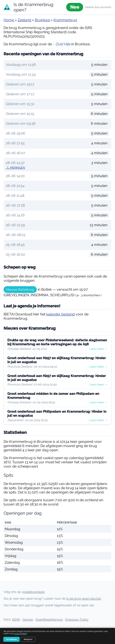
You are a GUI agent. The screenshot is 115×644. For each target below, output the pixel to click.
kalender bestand (60, 314)
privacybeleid (20, 634)
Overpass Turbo (77, 619)
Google (28, 619)
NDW (16, 619)
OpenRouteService (49, 619)
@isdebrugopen (33, 592)
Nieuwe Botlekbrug (20, 290)
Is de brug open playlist (84, 598)
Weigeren (28, 639)
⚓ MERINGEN (15, 168)
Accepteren (12, 639)
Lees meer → (99, 349)
